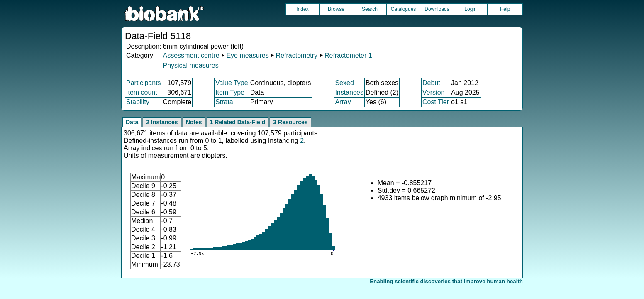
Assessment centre (191, 55)
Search (370, 9)
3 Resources (290, 122)
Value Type (232, 83)
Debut (431, 83)
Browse (336, 9)
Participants (144, 83)
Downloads (437, 9)
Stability (138, 102)
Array (343, 102)
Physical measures (190, 65)
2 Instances (162, 122)
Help (505, 9)
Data (132, 122)
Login (470, 9)
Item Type (230, 92)
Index (302, 9)
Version (433, 92)
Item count (142, 92)
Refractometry (297, 55)
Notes (194, 122)
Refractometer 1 (348, 55)
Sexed (344, 83)
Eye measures (247, 55)
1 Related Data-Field (238, 122)
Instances (349, 92)
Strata (224, 102)
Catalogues (404, 9)
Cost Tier (436, 102)
